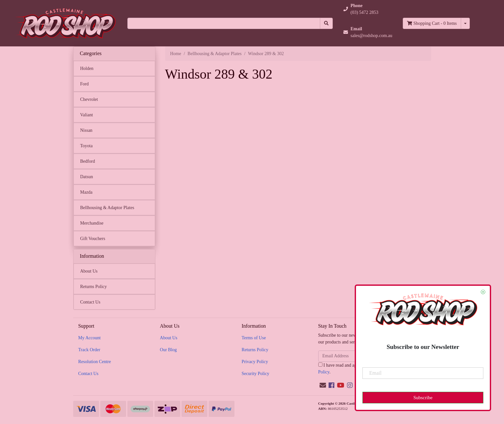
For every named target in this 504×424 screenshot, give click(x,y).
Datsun (87, 177)
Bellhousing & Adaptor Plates (107, 208)
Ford (84, 84)
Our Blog (168, 350)
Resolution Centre (95, 362)
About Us (89, 271)
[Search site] (326, 23)
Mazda (86, 192)
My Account (90, 338)
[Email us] (323, 385)
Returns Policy (94, 287)
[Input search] (224, 23)
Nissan (86, 130)
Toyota (87, 146)
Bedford (88, 161)
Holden (87, 68)
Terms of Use (254, 338)
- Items (432, 23)
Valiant (87, 115)
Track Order (89, 350)
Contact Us (90, 302)
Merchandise (92, 223)
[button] (368, 9)
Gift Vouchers (93, 239)
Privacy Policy (255, 362)
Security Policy (255, 374)
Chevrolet (89, 99)
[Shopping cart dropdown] (465, 23)
